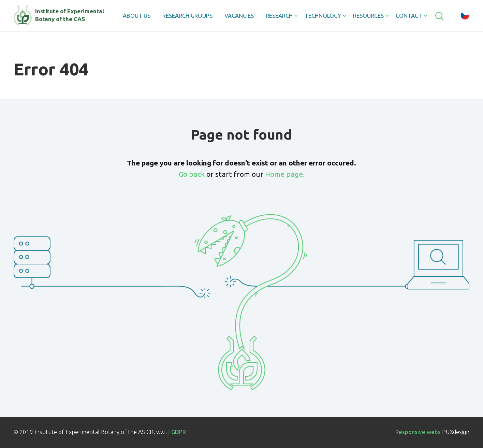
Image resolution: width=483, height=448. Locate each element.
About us (137, 16)
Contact (409, 16)
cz (465, 15)
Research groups (187, 16)
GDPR (179, 432)
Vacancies (239, 16)
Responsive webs (418, 432)
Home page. (285, 174)
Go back (192, 174)
